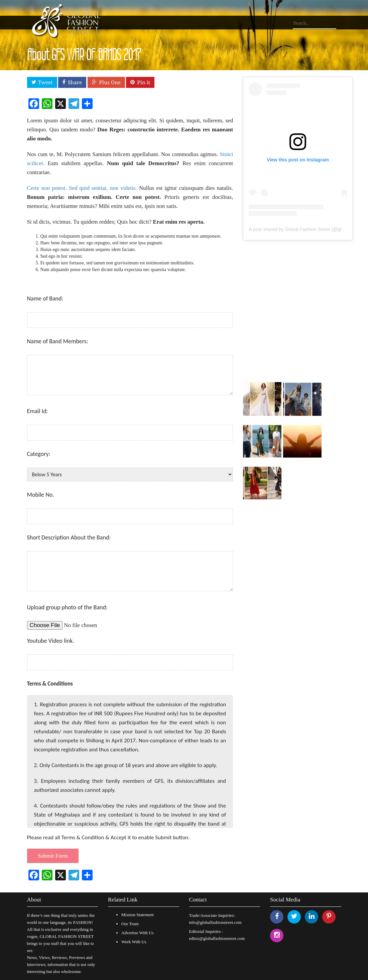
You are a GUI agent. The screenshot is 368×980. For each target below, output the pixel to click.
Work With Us (134, 942)
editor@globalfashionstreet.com (217, 938)
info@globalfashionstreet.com (215, 922)
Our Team (130, 924)
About (34, 900)
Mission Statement (138, 915)
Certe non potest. (47, 188)
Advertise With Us (138, 933)
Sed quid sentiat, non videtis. (103, 188)
